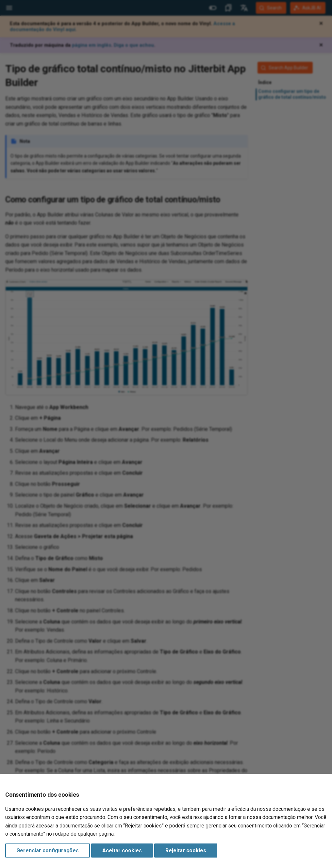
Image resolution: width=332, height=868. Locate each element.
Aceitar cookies (122, 851)
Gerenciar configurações (48, 851)
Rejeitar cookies (186, 851)
